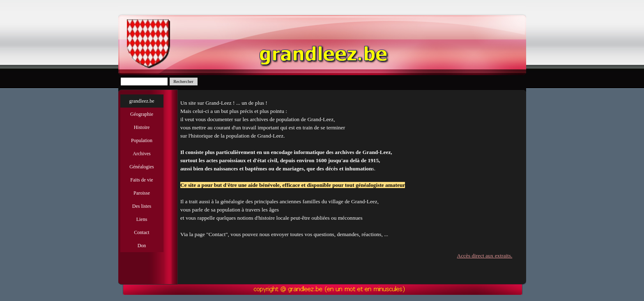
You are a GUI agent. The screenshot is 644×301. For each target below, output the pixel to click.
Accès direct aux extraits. (486, 256)
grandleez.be (142, 101)
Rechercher (183, 82)
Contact (141, 232)
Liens (142, 219)
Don (142, 246)
